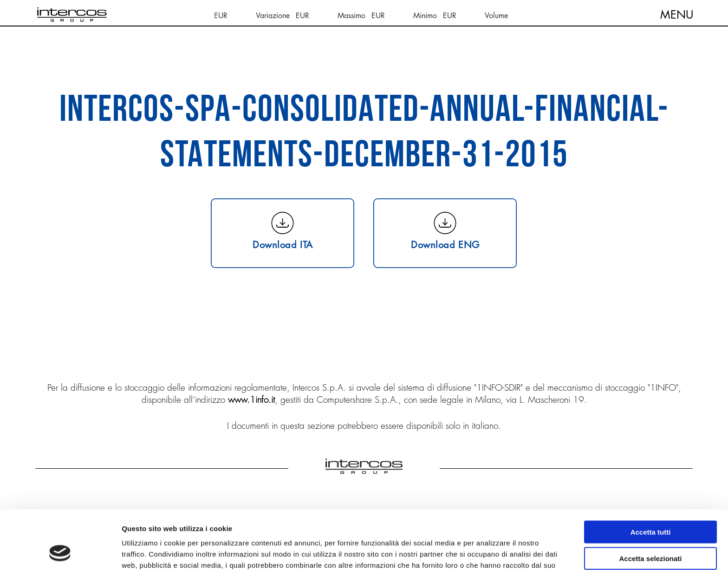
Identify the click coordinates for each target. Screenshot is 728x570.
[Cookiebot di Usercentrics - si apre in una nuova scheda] (60, 552)
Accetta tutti (651, 477)
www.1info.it (251, 400)
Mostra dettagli (488, 552)
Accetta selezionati (650, 503)
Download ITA (283, 244)
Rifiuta (651, 529)
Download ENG (445, 244)
